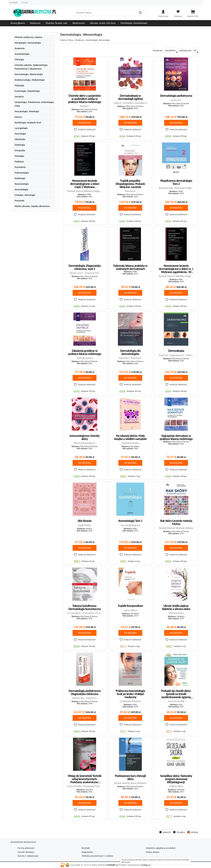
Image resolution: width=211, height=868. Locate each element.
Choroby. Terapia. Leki (56, 23)
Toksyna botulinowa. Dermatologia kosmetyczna (85, 607)
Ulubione (178, 16)
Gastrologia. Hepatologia (27, 91)
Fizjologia (19, 85)
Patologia (19, 156)
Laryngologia (21, 128)
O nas (25, 2)
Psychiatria (20, 167)
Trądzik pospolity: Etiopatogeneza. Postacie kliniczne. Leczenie (130, 184)
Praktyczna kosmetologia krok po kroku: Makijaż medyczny (130, 694)
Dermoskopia (176, 351)
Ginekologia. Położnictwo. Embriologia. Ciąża (34, 104)
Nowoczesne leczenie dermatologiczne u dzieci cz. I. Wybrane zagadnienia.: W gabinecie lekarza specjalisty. (176, 270)
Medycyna (35, 23)
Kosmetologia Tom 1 (130, 521)
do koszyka (85, 123)
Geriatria (19, 97)
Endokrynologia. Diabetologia (30, 80)
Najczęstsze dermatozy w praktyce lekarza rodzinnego (176, 437)
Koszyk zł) (193, 16)
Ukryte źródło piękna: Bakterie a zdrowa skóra (176, 607)
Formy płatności (26, 848)
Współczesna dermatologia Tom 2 (176, 182)
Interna (18, 117)
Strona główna (18, 23)
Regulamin (87, 852)
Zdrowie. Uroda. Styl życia (103, 23)
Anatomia (20, 48)
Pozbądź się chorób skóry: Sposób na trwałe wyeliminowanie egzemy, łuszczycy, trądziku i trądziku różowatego (176, 697)
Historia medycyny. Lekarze (28, 37)
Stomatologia (21, 189)
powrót (167, 832)
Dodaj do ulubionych (87, 129)
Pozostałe (19, 201)
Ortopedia (20, 150)
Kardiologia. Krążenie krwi (28, 123)
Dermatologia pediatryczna (176, 96)
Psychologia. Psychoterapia (134, 23)
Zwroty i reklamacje (28, 856)
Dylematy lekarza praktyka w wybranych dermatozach (130, 267)
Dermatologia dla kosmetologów (130, 352)
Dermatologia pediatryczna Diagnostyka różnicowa (85, 692)
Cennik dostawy (26, 852)
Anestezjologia (22, 54)
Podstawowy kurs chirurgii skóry (130, 777)
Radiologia (20, 178)
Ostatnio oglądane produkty (161, 848)
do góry (181, 832)
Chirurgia (19, 59)
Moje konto (163, 16)
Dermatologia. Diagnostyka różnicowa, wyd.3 (85, 267)
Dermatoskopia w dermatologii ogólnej (130, 97)
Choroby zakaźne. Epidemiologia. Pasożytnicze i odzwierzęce (31, 67)
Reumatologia (22, 184)
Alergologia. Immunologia (28, 43)
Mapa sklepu (153, 852)
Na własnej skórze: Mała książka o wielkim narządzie (130, 437)
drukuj (194, 832)
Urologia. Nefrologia (25, 195)
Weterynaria (79, 23)
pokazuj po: (189, 50)
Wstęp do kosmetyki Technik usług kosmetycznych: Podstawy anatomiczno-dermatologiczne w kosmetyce (85, 782)
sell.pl (112, 865)
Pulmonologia (22, 173)
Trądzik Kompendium (130, 606)
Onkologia (20, 145)
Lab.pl (145, 865)
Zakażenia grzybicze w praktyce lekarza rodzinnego (85, 352)
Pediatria (19, 162)
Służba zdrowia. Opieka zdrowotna (32, 206)
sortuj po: (165, 50)
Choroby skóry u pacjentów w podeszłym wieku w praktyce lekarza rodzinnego (85, 99)
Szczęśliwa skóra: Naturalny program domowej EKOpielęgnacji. (176, 779)
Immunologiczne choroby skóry (85, 437)
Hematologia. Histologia (27, 111)
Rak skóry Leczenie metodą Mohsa (176, 522)
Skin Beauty (85, 521)
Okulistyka (20, 139)
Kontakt (14, 2)
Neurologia (20, 134)
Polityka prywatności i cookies (98, 856)
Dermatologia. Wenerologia (29, 74)
